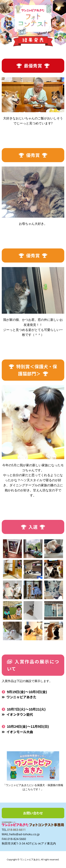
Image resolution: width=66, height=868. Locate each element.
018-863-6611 (16, 830)
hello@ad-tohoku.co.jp (24, 834)
